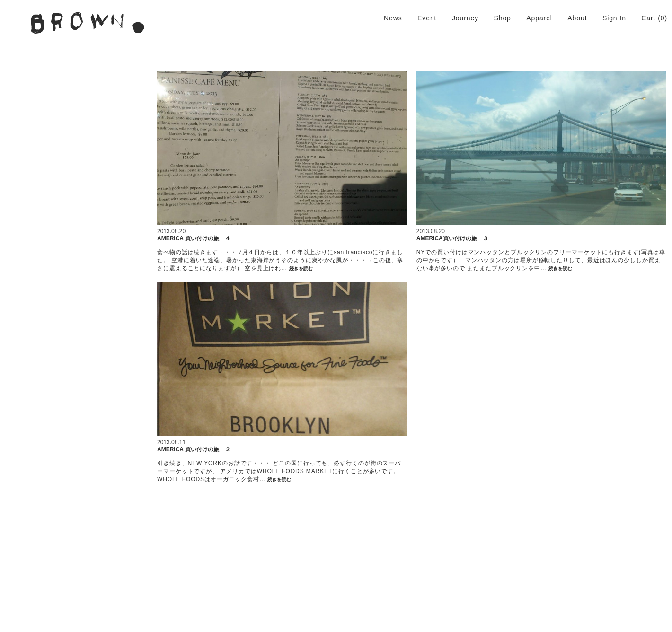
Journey (465, 18)
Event (427, 18)
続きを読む (301, 270)
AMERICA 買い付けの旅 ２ (194, 449)
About (577, 18)
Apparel (539, 18)
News (393, 18)
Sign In (614, 18)
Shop (502, 18)
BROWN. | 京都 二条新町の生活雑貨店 (88, 23)
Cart (648, 18)
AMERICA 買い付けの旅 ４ (194, 238)
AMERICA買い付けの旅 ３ (452, 238)
